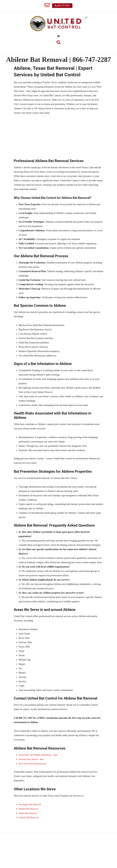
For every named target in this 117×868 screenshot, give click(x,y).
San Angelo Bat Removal (31, 814)
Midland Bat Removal (29, 819)
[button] (59, 37)
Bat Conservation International (34, 774)
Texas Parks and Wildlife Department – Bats (40, 765)
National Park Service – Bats (33, 769)
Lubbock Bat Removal (30, 828)
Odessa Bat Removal (29, 823)
